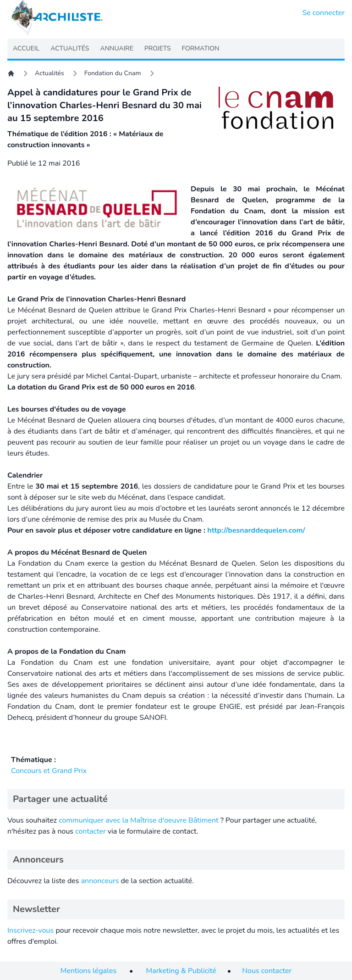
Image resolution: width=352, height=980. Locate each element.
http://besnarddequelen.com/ (256, 530)
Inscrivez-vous (30, 930)
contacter (91, 831)
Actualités (49, 73)
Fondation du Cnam (113, 73)
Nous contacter (267, 971)
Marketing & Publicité (181, 971)
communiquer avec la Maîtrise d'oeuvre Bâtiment (139, 820)
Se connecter (324, 13)
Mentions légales (88, 971)
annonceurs (100, 881)
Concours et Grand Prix (49, 771)
